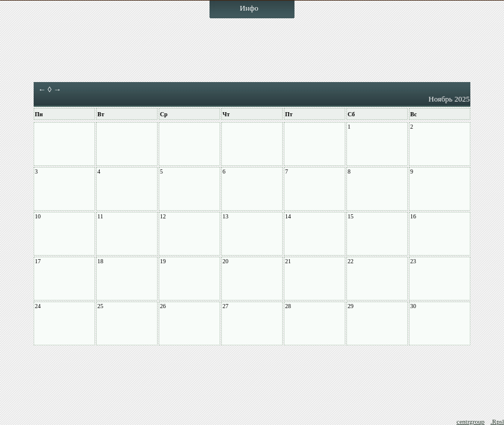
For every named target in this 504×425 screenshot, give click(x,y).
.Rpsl (497, 421)
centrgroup (471, 421)
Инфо (249, 8)
